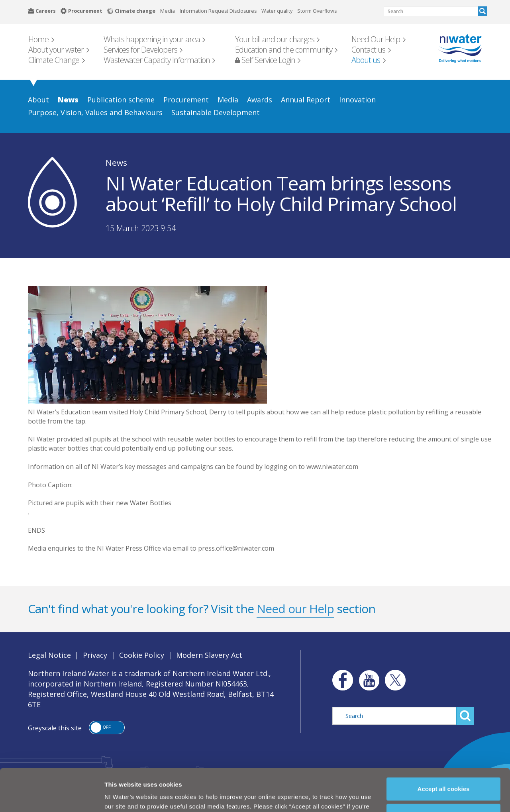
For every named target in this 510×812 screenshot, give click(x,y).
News (116, 163)
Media (168, 11)
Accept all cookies (444, 749)
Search (483, 11)
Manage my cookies (444, 775)
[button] (107, 728)
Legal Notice (49, 655)
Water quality (277, 11)
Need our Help (295, 609)
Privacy (95, 655)
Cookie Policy (157, 795)
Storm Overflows (317, 11)
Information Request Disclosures (218, 11)
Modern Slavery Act (209, 655)
